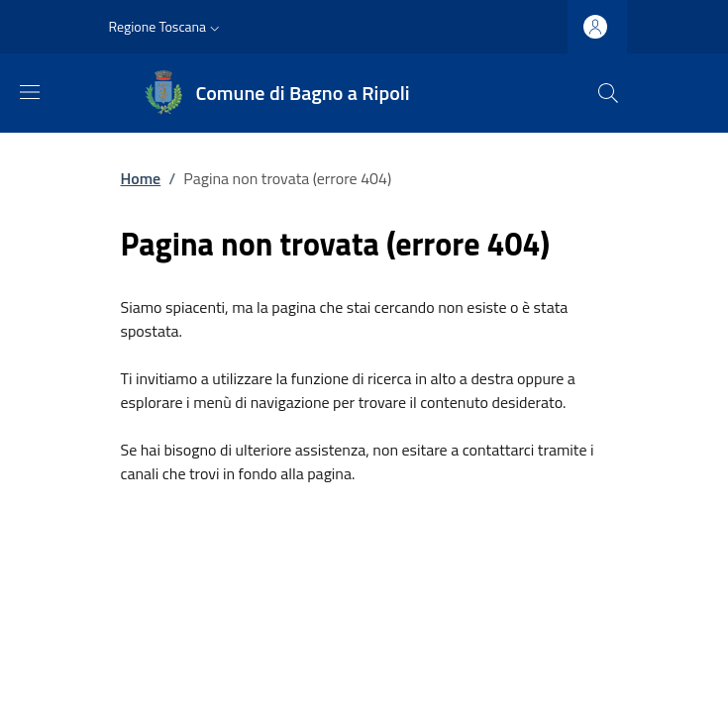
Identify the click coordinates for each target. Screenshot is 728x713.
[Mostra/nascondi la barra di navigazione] (30, 92)
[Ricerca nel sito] (608, 93)
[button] (167, 27)
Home (141, 178)
